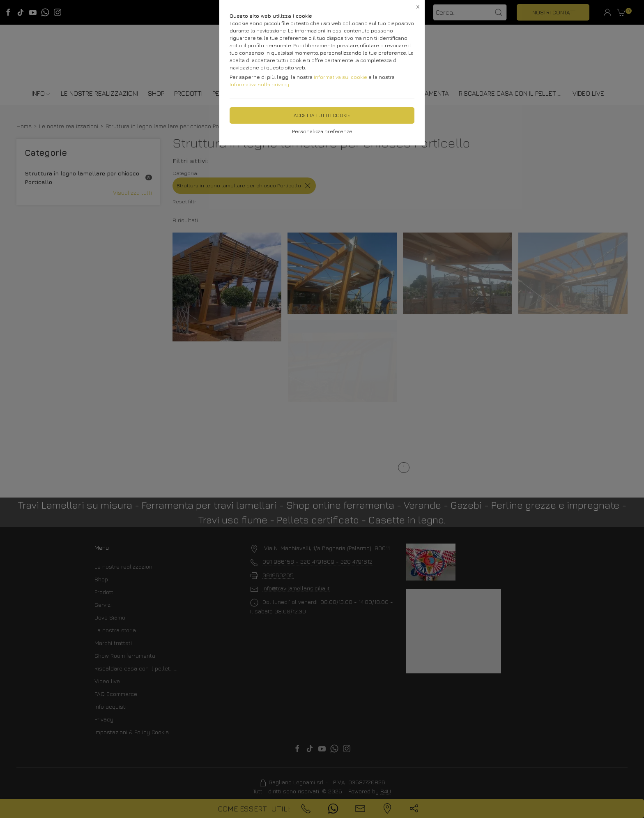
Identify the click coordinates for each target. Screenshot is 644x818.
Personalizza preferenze (322, 131)
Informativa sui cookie (340, 77)
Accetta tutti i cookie (322, 115)
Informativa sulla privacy (259, 84)
